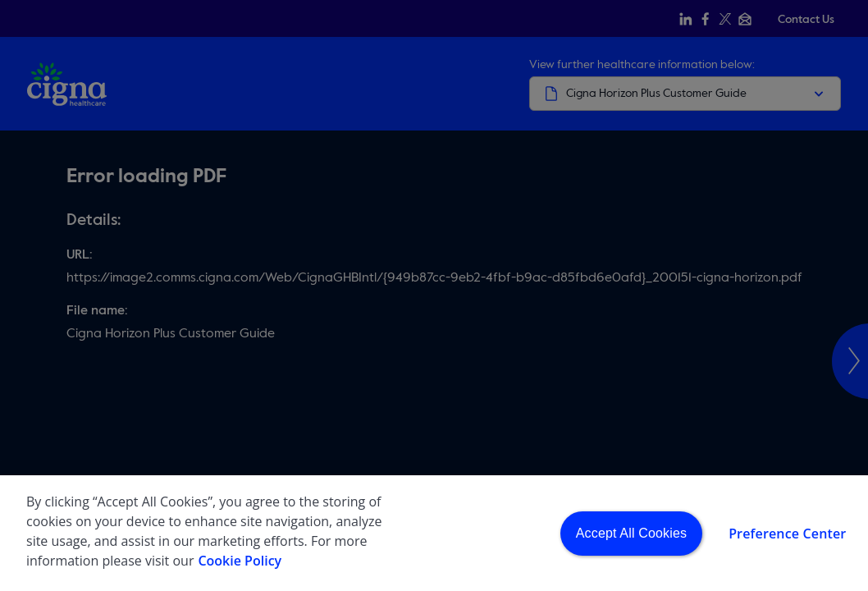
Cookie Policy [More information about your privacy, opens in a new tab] (240, 564)
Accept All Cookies (631, 536)
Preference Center (787, 537)
